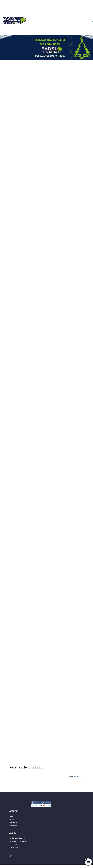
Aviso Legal (14, 847)
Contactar (13, 844)
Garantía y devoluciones (19, 841)
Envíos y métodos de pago (20, 838)
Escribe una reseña (75, 776)
